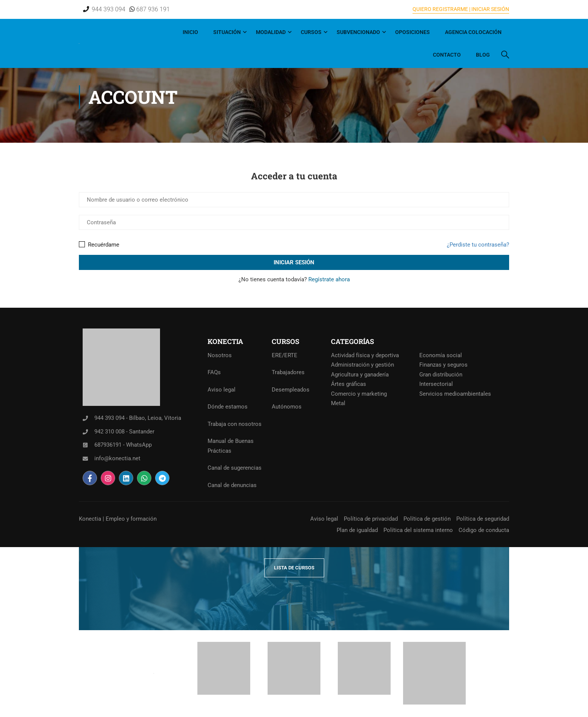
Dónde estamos (228, 407)
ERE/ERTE (285, 355)
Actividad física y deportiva (365, 355)
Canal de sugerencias (235, 468)
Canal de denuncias (232, 485)
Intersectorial (436, 384)
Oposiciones (413, 32)
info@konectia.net (117, 458)
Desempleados (291, 390)
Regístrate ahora (329, 279)
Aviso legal (222, 390)
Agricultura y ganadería (360, 375)
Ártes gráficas (349, 384)
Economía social (441, 355)
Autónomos (287, 407)
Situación (227, 32)
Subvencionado (358, 32)
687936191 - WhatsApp (123, 445)
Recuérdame (99, 245)
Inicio (190, 32)
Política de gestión (427, 519)
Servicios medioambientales (455, 394)
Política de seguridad (483, 519)
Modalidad (271, 32)
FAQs (214, 372)
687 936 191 (152, 9)
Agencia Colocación (473, 32)
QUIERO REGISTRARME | (441, 9)
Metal (338, 403)
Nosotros (220, 355)
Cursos (311, 32)
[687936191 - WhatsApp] (85, 445)
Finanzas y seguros (443, 365)
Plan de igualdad (357, 530)
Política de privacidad (371, 519)
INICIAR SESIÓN (490, 9)
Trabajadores (288, 372)
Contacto (447, 55)
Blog (483, 55)
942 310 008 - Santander (124, 432)
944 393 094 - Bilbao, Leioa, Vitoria (138, 418)
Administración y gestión (362, 365)
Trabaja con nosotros (235, 424)
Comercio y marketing (359, 394)
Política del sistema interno (418, 530)
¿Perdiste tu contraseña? (478, 245)
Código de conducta (484, 530)
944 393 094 (109, 9)
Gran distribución (441, 375)
